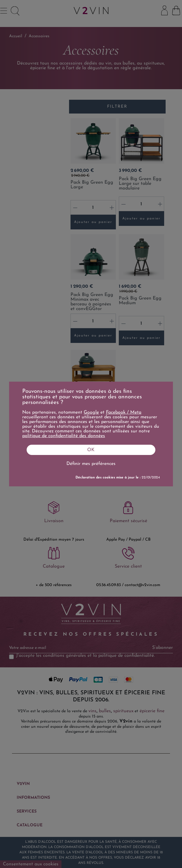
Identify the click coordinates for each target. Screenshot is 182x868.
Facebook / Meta (124, 412)
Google (91, 412)
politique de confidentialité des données (64, 436)
